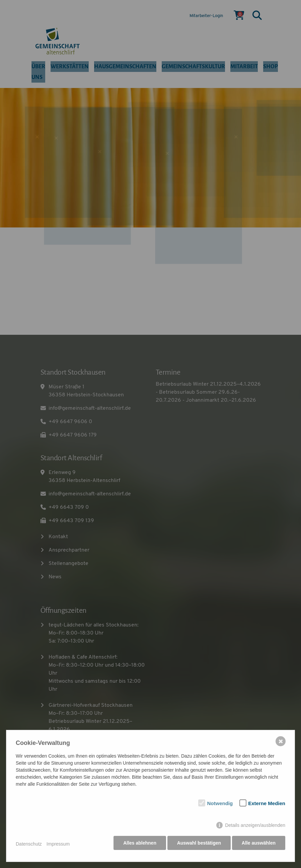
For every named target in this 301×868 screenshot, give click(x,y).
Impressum (58, 845)
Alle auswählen (259, 845)
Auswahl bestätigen (198, 845)
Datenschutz (29, 845)
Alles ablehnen (138, 845)
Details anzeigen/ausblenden (255, 828)
